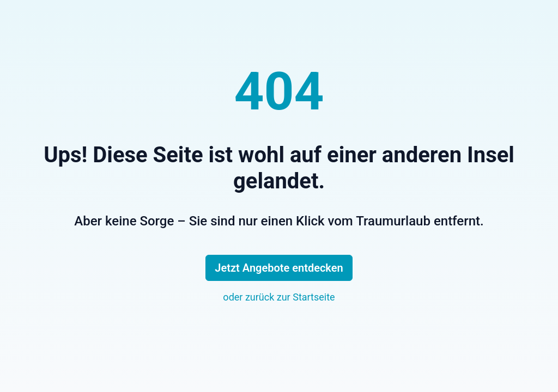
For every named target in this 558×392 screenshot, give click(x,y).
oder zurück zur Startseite (279, 297)
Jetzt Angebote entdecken (279, 268)
